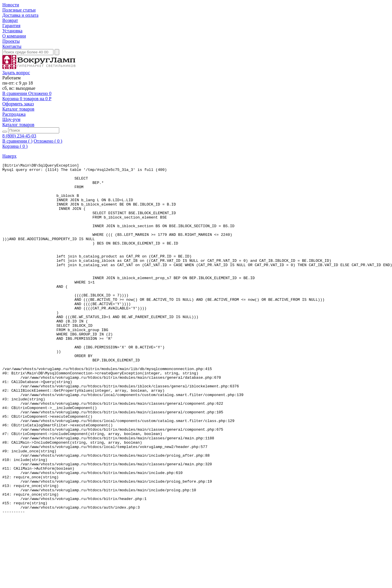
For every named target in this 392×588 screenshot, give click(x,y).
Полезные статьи (19, 10)
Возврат (10, 20)
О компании (14, 36)
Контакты (12, 46)
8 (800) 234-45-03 (19, 136)
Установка (12, 31)
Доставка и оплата (20, 15)
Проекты (11, 41)
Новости (11, 5)
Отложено (40, 93)
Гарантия (11, 26)
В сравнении (15, 93)
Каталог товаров (18, 109)
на (27, 101)
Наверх (9, 156)
